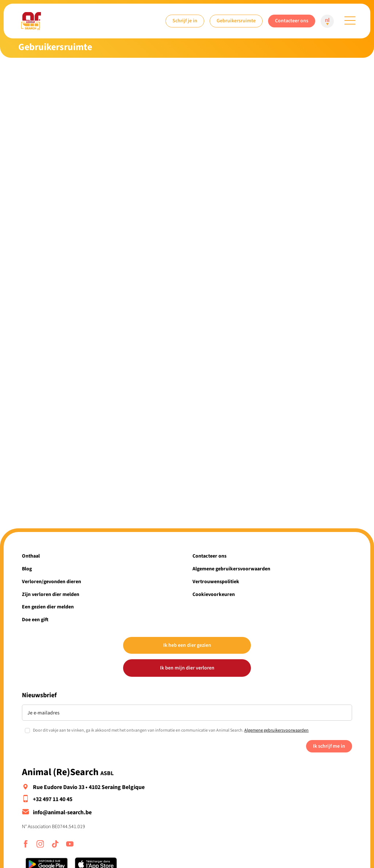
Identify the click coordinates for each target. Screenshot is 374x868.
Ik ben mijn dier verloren (187, 668)
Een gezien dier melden (48, 607)
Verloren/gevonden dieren (51, 582)
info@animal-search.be (62, 812)
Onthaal (31, 556)
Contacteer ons (292, 21)
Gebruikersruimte (236, 21)
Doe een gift (35, 620)
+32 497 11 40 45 (53, 799)
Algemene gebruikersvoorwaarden (231, 569)
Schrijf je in (185, 21)
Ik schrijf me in (329, 746)
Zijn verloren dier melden (51, 594)
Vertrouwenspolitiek (216, 582)
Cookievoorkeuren (214, 594)
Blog (27, 569)
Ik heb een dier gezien (187, 645)
